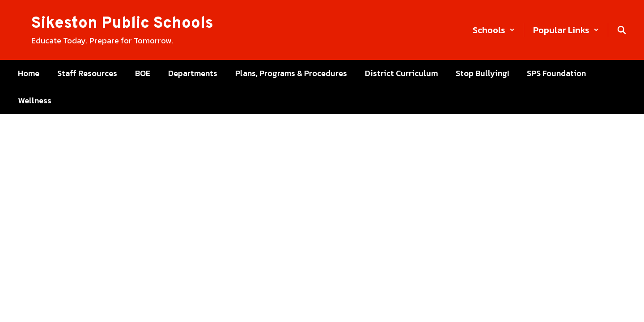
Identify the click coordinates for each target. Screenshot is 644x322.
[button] (494, 30)
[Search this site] (622, 30)
